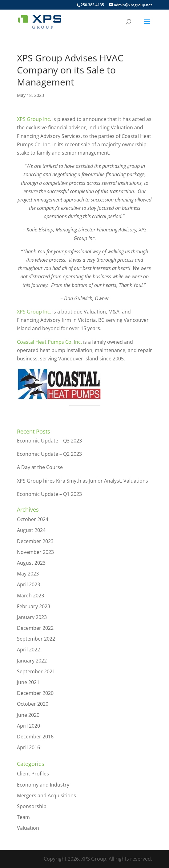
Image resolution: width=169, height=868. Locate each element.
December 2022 (35, 628)
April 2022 (28, 650)
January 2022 (32, 661)
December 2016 (35, 737)
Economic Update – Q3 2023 (49, 441)
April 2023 (28, 584)
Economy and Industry (43, 785)
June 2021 (28, 682)
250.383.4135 (92, 5)
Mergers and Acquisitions (46, 795)
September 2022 (36, 639)
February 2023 (34, 606)
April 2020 (28, 726)
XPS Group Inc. (34, 119)
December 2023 (35, 541)
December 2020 (35, 693)
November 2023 (35, 552)
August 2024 (31, 530)
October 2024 (33, 519)
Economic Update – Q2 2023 (49, 454)
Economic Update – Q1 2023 (49, 494)
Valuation (28, 828)
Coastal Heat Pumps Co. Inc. (49, 342)
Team (23, 817)
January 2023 (32, 617)
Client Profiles (33, 774)
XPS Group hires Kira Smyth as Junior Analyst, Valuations (82, 481)
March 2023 (30, 596)
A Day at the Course (40, 467)
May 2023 (28, 574)
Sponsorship (32, 806)
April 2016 (28, 747)
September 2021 (36, 671)
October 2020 (33, 704)
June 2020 (28, 715)
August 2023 (31, 563)
